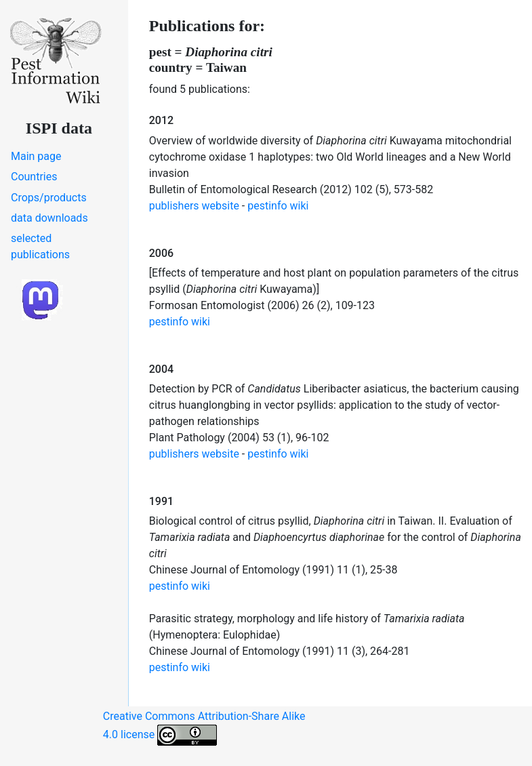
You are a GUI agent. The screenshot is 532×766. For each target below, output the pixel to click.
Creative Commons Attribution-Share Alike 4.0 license (204, 728)
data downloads (49, 218)
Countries (34, 177)
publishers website (194, 206)
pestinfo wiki (278, 206)
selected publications (40, 246)
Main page (36, 156)
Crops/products (49, 198)
